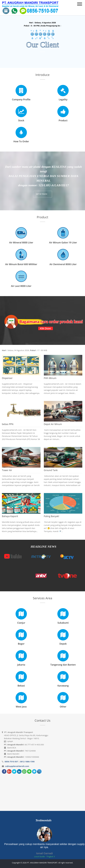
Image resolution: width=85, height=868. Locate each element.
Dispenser (7, 378)
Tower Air (7, 470)
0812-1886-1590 (27, 761)
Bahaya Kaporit (10, 516)
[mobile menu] (80, 4)
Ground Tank (51, 470)
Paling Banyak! (52, 516)
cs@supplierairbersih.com (17, 766)
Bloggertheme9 (42, 866)
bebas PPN (8, 424)
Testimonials (43, 820)
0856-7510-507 (11, 761)
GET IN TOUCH (42, 194)
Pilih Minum (50, 378)
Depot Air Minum (53, 424)
